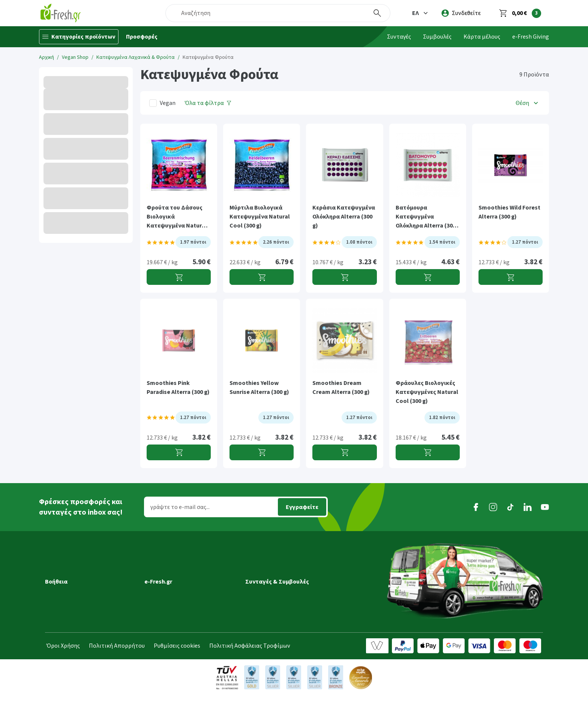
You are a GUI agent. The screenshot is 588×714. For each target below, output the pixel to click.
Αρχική (46, 57)
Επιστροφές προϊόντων (76, 625)
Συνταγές (399, 37)
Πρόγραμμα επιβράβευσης (179, 583)
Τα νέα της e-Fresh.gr (172, 593)
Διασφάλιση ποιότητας (175, 604)
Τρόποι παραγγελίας (72, 604)
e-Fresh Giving (531, 37)
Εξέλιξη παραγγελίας (72, 562)
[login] (461, 13)
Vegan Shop (75, 57)
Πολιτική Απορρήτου (117, 665)
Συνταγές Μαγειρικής (272, 562)
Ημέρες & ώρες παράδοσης (80, 583)
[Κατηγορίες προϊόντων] (79, 37)
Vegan (168, 103)
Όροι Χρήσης (63, 665)
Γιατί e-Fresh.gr (165, 562)
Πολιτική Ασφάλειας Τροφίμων (250, 665)
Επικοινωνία (161, 625)
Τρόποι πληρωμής (69, 614)
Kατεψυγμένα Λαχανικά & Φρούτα (136, 57)
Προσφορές (142, 37)
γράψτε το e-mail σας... (180, 507)
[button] (421, 13)
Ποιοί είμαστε (163, 572)
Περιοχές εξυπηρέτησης (76, 593)
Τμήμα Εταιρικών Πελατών (180, 614)
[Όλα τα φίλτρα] (208, 103)
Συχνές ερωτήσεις (68, 635)
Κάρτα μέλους (482, 37)
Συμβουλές (437, 37)
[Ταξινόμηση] (528, 103)
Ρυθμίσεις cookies (177, 665)
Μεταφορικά (61, 572)
